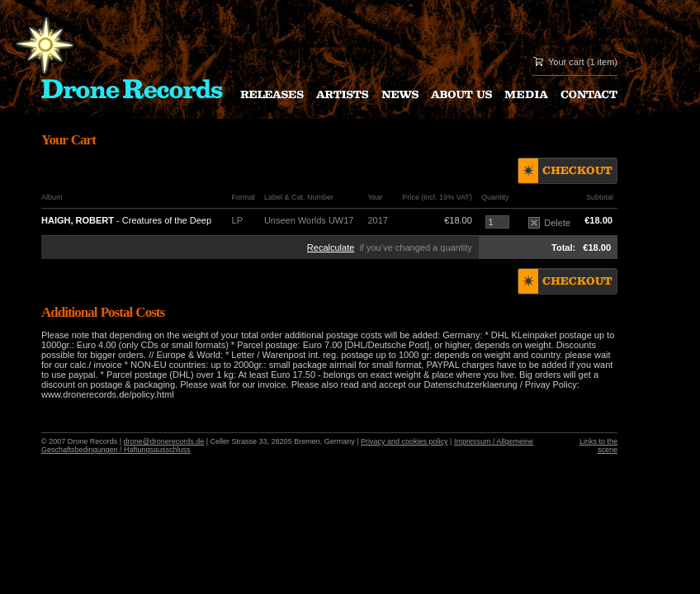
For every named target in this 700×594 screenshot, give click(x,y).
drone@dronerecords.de (164, 441)
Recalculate (331, 247)
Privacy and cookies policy (404, 441)
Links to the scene (598, 445)
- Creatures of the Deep (126, 220)
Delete (549, 223)
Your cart (566, 62)
